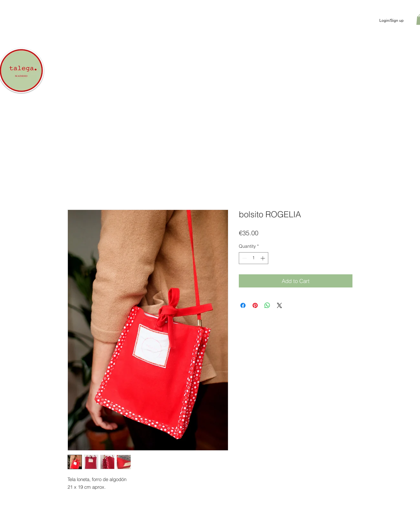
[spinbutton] (254, 258)
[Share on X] (279, 305)
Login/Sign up (392, 21)
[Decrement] (244, 258)
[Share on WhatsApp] (267, 305)
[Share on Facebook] (243, 305)
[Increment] (263, 258)
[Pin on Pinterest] (255, 305)
